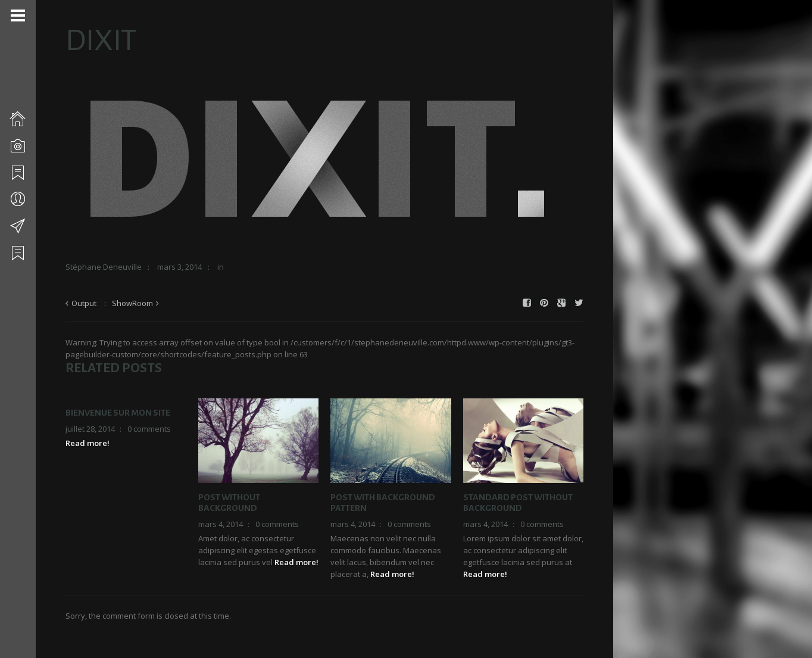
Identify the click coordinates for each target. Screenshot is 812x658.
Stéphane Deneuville (104, 267)
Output (84, 303)
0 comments (149, 429)
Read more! (88, 443)
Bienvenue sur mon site (118, 413)
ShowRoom (132, 303)
